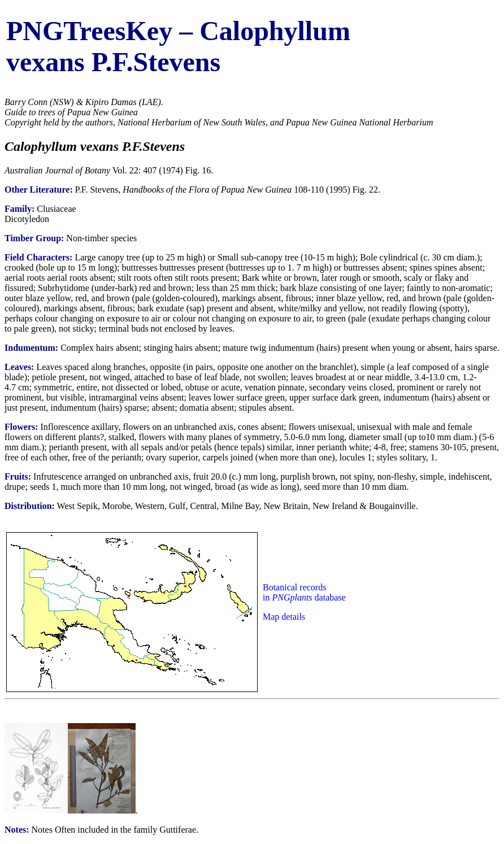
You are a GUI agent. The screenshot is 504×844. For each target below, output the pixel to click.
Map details (284, 617)
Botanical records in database (304, 592)
